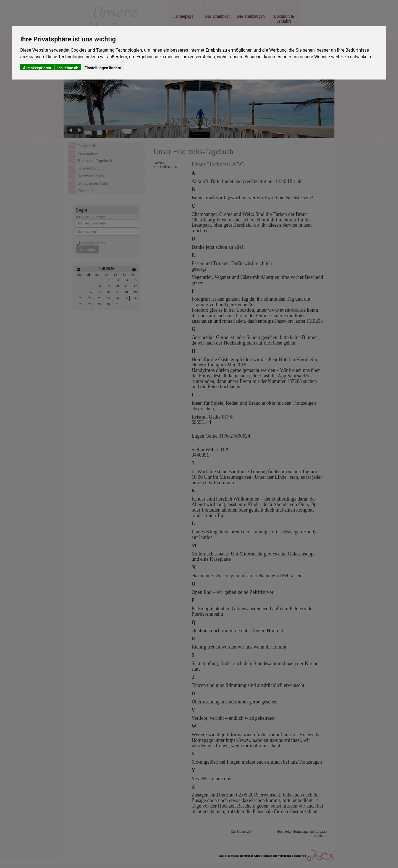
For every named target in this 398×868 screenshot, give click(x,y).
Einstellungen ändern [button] (103, 68)
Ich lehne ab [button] (68, 68)
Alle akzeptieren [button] (37, 68)
